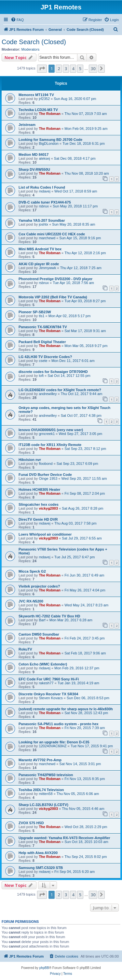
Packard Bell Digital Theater (42, 342)
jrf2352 (44, 99)
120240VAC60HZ (53, 746)
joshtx (43, 224)
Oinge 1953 (48, 478)
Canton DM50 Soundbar (39, 634)
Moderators (31, 49)
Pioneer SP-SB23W (35, 312)
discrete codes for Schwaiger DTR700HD (53, 372)
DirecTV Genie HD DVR (38, 519)
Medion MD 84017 (34, 155)
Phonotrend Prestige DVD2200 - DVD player (55, 279)
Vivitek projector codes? (39, 586)
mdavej (44, 191)
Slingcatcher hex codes (39, 504)
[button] (42, 68)
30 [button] (93, 68)
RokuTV (25, 649)
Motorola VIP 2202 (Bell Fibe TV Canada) (53, 297)
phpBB (44, 968)
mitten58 (46, 794)
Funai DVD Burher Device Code (45, 475)
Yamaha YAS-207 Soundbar (42, 220)
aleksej (44, 158)
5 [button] (80, 68)
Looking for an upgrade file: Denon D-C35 (54, 742)
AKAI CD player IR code (39, 264)
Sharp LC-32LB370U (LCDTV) (43, 805)
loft (41, 376)
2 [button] (59, 68)
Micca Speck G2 (32, 571)
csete (43, 361)
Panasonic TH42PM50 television (46, 775)
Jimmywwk (47, 268)
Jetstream (27, 125)
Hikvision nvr (30, 460)
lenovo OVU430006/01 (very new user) (51, 430)
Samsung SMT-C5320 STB (41, 868)
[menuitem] (17, 20)
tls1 (41, 316)
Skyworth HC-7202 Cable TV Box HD (49, 616)
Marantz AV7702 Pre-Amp (40, 760)
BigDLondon (49, 143)
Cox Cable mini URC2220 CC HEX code (52, 234)
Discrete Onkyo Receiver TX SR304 (48, 694)
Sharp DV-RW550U (34, 169)
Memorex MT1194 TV (36, 95)
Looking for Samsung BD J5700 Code (50, 140)
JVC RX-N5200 (31, 601)
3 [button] (66, 68)
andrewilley (48, 394)
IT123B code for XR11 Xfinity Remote (50, 445)
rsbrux (44, 206)
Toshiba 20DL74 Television (41, 790)
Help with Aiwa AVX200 (38, 853)
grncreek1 (47, 434)
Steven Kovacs (51, 698)
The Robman (50, 114)
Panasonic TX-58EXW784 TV (43, 327)
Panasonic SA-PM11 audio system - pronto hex (59, 724)
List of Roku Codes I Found (42, 187)
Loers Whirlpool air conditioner (45, 534)
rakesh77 (46, 683)
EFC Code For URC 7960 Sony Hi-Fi (49, 679)
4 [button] (73, 68)
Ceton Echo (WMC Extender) (43, 664)
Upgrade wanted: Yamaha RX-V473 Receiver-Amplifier (64, 838)
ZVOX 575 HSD (31, 823)
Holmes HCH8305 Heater (39, 490)
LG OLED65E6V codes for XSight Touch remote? (60, 390)
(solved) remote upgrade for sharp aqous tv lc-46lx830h (66, 709)
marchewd (47, 238)
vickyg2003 (48, 508)
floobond (46, 464)
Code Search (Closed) (34, 42)
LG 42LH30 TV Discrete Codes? (45, 357)
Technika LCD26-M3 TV (38, 110)
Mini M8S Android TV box (40, 249)
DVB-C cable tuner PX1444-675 (45, 202)
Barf (42, 620)
